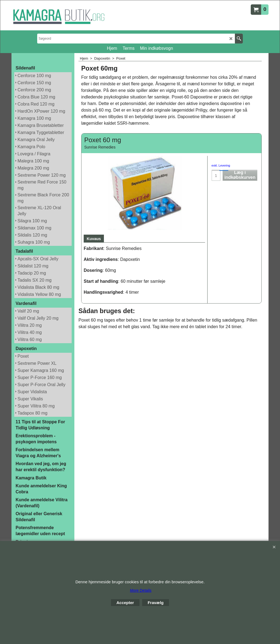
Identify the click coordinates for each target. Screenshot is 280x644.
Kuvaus (94, 239)
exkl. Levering (221, 165)
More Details (141, 590)
